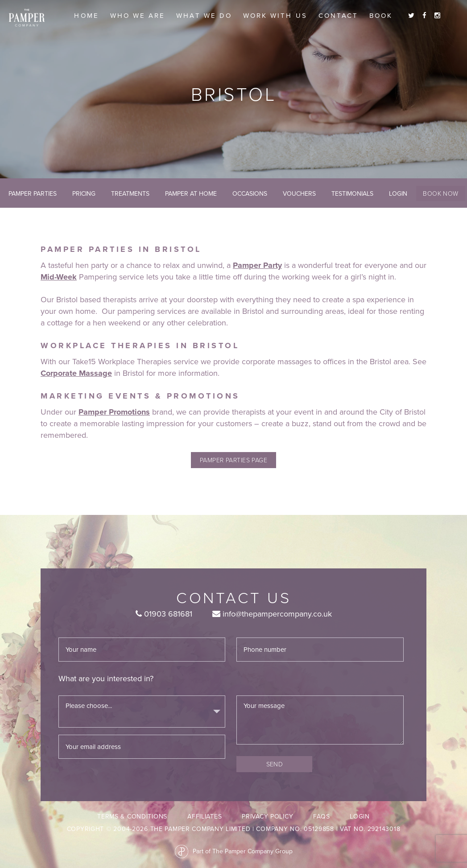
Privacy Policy (267, 817)
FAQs (321, 817)
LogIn (398, 194)
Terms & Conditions (132, 817)
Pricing (84, 194)
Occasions (250, 194)
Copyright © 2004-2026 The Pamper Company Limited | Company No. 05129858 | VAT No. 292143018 (234, 829)
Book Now (441, 193)
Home (86, 16)
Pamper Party (257, 265)
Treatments (130, 194)
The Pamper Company (27, 18)
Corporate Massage (76, 373)
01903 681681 (164, 614)
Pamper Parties (33, 194)
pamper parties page (234, 460)
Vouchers (299, 194)
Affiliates (205, 817)
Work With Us (275, 16)
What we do (204, 16)
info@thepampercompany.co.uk (272, 614)
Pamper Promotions (114, 412)
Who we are (138, 16)
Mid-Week (59, 277)
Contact (338, 16)
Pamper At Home (191, 194)
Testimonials (352, 194)
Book (381, 16)
